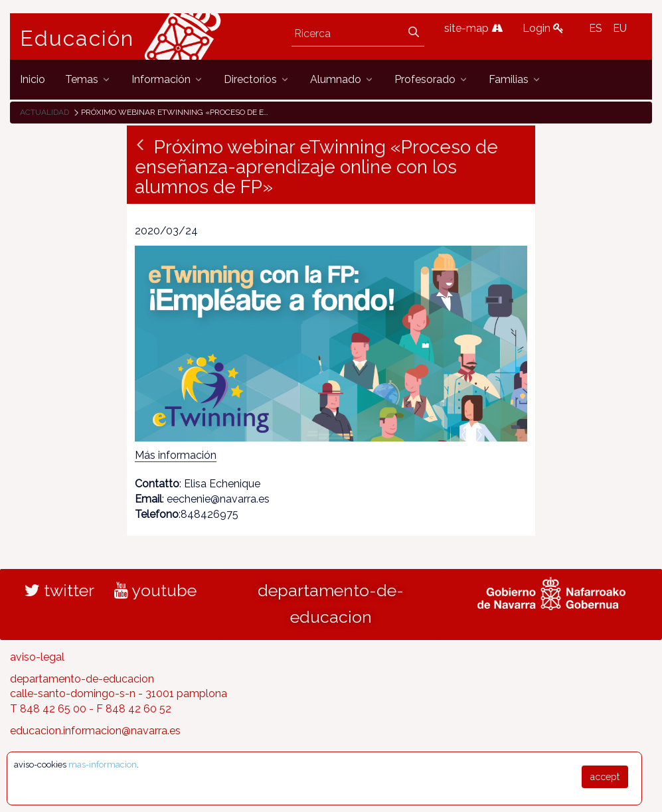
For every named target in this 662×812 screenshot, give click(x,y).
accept (605, 777)
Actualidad (44, 112)
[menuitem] (33, 79)
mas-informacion (103, 765)
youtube (155, 590)
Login (543, 28)
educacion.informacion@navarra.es (95, 731)
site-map (473, 28)
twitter (59, 590)
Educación (77, 39)
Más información (176, 455)
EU (620, 28)
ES (596, 28)
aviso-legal (37, 657)
